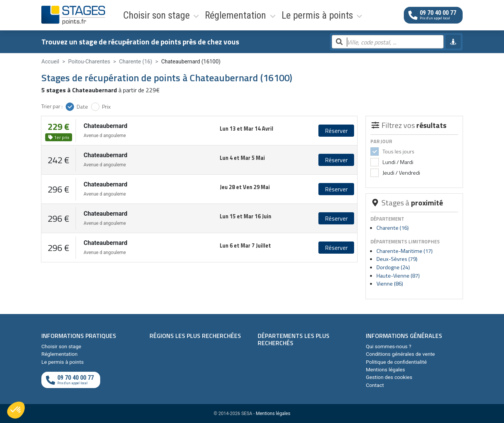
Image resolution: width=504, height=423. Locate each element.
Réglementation (196, 15)
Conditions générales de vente (400, 354)
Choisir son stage (139, 15)
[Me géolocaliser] (453, 42)
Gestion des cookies (389, 377)
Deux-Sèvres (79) (397, 259)
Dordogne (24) (393, 267)
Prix (106, 107)
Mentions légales (385, 369)
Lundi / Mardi (397, 162)
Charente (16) (393, 228)
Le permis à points (254, 15)
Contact (375, 385)
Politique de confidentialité (396, 362)
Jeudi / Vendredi (401, 173)
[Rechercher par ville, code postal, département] (388, 42)
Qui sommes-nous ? (389, 346)
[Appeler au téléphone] (433, 15)
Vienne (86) (390, 284)
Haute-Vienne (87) (398, 276)
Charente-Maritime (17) (405, 251)
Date (82, 107)
